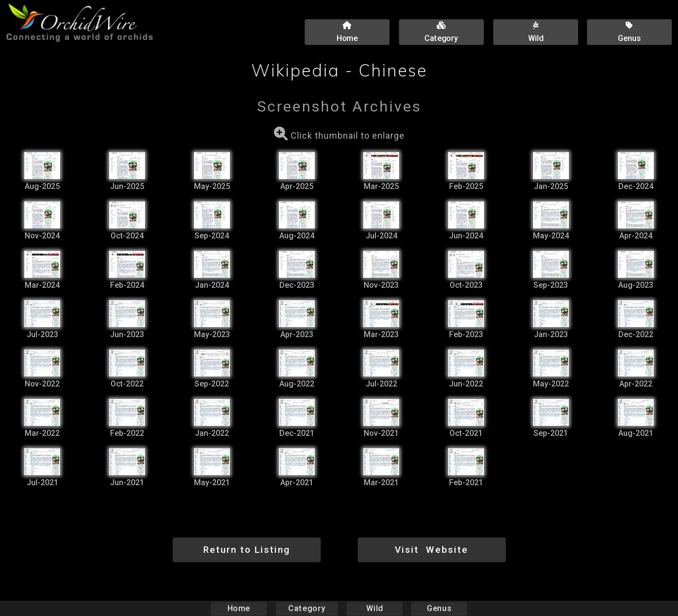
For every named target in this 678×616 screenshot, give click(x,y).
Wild (375, 608)
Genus (439, 608)
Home (239, 608)
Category (307, 608)
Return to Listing (247, 550)
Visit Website (432, 550)
